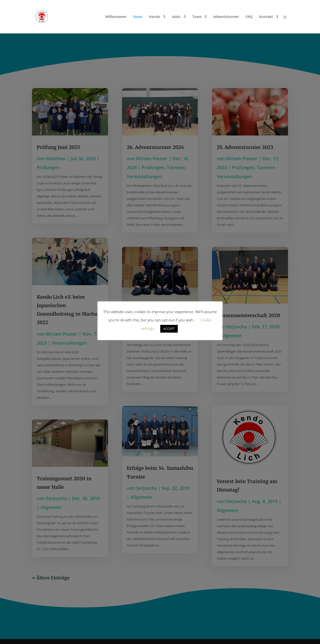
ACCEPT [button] (169, 329)
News (138, 17)
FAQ (249, 17)
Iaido (176, 17)
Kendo (155, 17)
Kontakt (266, 17)
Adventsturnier (226, 17)
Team (197, 17)
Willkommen (116, 17)
